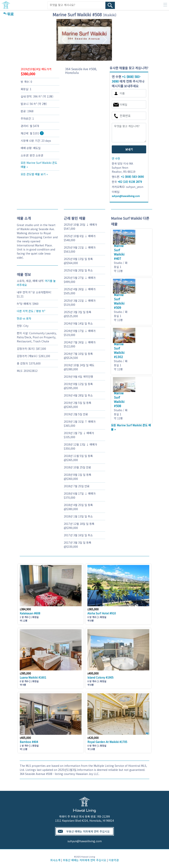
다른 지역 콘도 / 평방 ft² (31, 311)
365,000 (93, 609)
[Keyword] (76, 5)
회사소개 (55, 860)
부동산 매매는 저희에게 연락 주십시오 (88, 831)
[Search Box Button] (110, 5)
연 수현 (116, 158)
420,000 (93, 738)
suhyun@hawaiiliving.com (85, 841)
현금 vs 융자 (24, 318)
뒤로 (10, 14)
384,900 (25, 609)
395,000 (25, 673)
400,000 (93, 673)
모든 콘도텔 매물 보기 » (34, 174)
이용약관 (114, 860)
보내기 (129, 149)
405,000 (25, 738)
